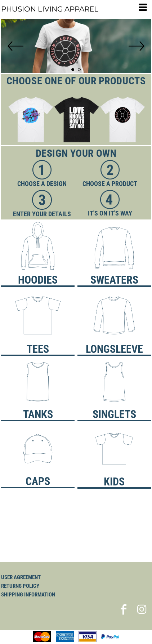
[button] (76, 120)
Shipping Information (28, 595)
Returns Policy (20, 586)
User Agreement (21, 577)
